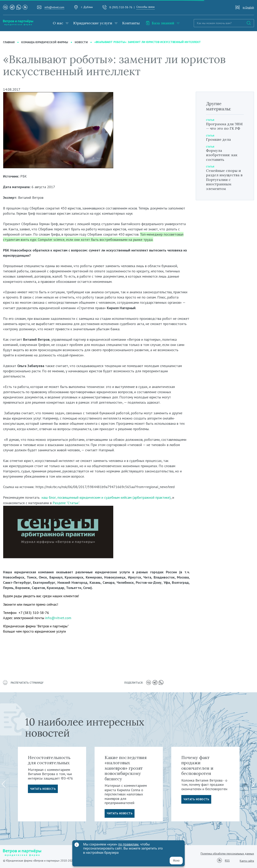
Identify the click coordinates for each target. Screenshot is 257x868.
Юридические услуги (93, 23)
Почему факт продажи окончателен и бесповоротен (197, 765)
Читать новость (43, 789)
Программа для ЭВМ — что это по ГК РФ (224, 126)
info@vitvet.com (54, 7)
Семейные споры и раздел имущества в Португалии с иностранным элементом (224, 180)
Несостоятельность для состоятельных (49, 760)
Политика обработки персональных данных (227, 854)
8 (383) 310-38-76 (121, 7)
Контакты (131, 23)
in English (248, 7)
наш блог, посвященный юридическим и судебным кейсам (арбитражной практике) (106, 497)
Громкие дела (218, 139)
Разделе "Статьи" (66, 503)
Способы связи (145, 7)
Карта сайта (247, 861)
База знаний (160, 23)
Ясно (176, 861)
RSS (227, 861)
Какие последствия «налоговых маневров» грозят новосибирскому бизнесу (126, 768)
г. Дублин (87, 7)
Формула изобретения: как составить (222, 155)
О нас (58, 23)
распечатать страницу (23, 683)
